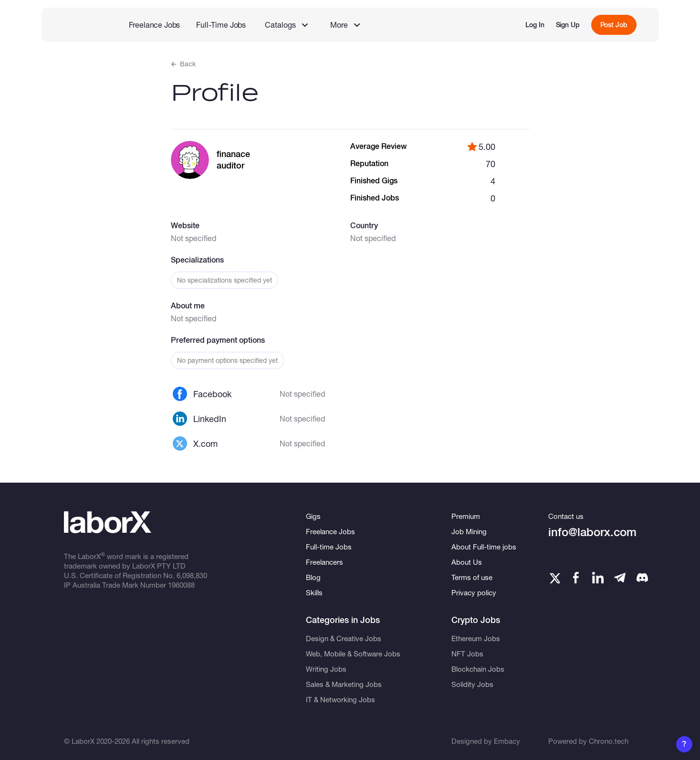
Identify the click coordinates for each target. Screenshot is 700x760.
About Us (467, 562)
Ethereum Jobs (476, 638)
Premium (466, 516)
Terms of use (472, 577)
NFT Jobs (467, 654)
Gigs (313, 516)
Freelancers (324, 562)
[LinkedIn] (598, 578)
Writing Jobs (326, 669)
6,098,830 (192, 575)
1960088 (181, 585)
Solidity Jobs (472, 684)
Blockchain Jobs (478, 669)
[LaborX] (83, 25)
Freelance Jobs (155, 25)
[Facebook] (576, 578)
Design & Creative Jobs (344, 638)
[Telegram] (620, 578)
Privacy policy (474, 592)
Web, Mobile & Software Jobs (353, 654)
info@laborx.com (592, 532)
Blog (313, 577)
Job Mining (469, 531)
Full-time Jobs (329, 547)
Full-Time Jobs (221, 25)
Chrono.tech (609, 741)
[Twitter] (554, 578)
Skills (314, 592)
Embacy (507, 741)
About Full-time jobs (484, 547)
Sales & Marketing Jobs (344, 684)
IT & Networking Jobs (340, 699)
